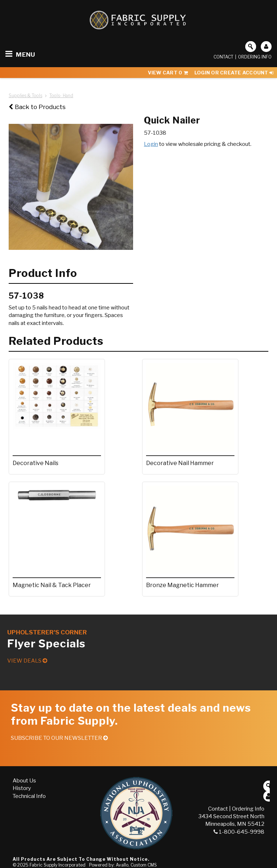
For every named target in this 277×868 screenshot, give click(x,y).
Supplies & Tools (25, 96)
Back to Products (37, 107)
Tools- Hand (61, 96)
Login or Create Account (234, 73)
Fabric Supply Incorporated (58, 865)
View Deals (27, 661)
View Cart (168, 73)
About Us (24, 781)
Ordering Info (255, 57)
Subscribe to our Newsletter (59, 738)
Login (151, 144)
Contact (223, 57)
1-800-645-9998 (239, 832)
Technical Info (29, 796)
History (22, 788)
